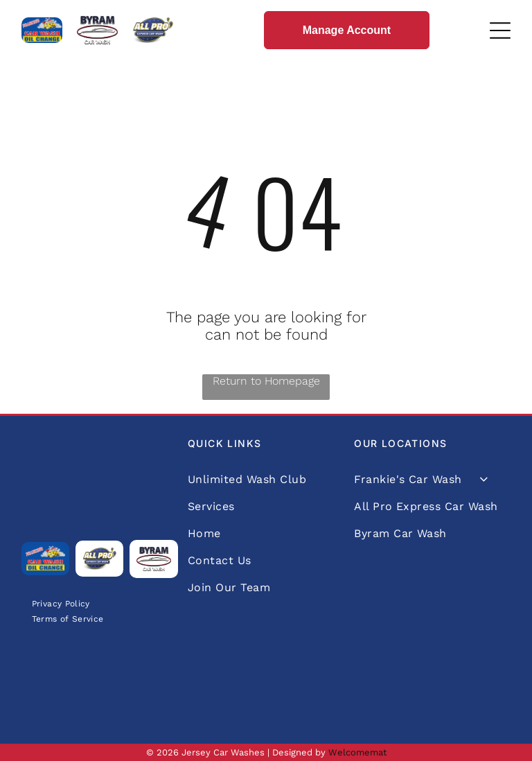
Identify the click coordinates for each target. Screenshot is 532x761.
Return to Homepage (266, 381)
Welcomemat (357, 752)
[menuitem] (61, 603)
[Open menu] (500, 30)
